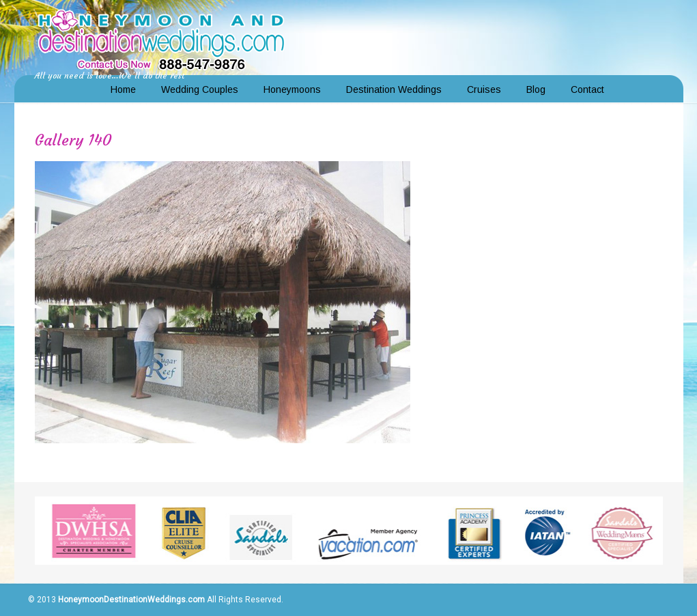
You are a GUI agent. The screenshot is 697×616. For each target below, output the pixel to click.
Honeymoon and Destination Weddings (161, 38)
